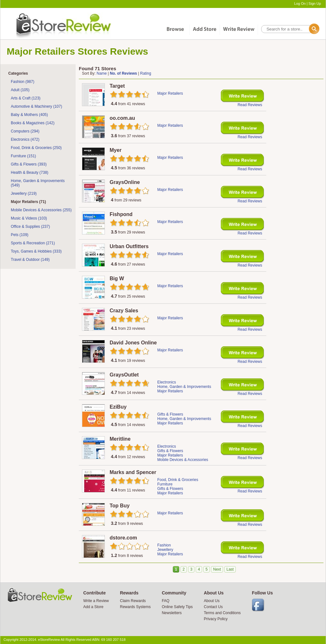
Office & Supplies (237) (30, 227)
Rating (146, 73)
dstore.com (123, 538)
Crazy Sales (124, 311)
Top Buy (120, 506)
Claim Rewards (133, 601)
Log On (300, 3)
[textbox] (290, 29)
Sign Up (315, 3)
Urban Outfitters (129, 246)
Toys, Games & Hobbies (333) (36, 251)
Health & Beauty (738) (30, 173)
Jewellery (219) (24, 193)
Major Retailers (170, 93)
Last (230, 569)
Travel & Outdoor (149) (30, 260)
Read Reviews (250, 105)
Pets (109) (20, 235)
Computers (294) (25, 131)
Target (117, 86)
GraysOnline (125, 182)
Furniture (165, 484)
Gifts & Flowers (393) (29, 164)
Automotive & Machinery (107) (36, 106)
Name (102, 73)
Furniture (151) (23, 156)
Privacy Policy (216, 619)
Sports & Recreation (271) (33, 243)
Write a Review (96, 601)
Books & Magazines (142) (33, 123)
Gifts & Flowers (170, 414)
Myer (115, 150)
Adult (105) (20, 90)
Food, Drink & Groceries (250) (36, 148)
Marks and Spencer (133, 472)
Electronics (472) (25, 139)
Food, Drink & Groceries (178, 480)
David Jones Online (133, 343)
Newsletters (172, 613)
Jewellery (165, 550)
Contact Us (213, 607)
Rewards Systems (135, 607)
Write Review (243, 96)
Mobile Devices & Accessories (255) (41, 210)
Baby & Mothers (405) (29, 115)
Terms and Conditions (222, 613)
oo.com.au (122, 118)
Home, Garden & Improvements (184, 387)
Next (217, 569)
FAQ (166, 601)
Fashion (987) (23, 82)
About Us (212, 601)
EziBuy (118, 407)
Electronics (167, 382)
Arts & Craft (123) (26, 98)
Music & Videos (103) (29, 218)
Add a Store (93, 607)
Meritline (120, 439)
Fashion (164, 545)
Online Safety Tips (177, 607)
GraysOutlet (124, 375)
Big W (117, 278)
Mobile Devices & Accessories (183, 460)
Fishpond (121, 214)
